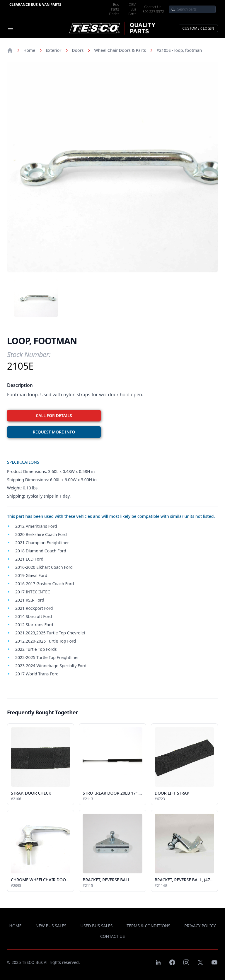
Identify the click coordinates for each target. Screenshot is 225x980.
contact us (112, 936)
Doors (78, 50)
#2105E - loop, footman (179, 50)
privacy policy (200, 926)
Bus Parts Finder (114, 9)
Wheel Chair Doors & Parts (120, 50)
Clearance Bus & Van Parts (35, 5)
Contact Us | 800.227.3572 (153, 9)
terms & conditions (148, 926)
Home (29, 50)
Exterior (53, 50)
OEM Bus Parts (132, 9)
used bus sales (97, 926)
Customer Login (198, 28)
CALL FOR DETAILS (54, 415)
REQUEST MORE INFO (54, 432)
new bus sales (51, 926)
